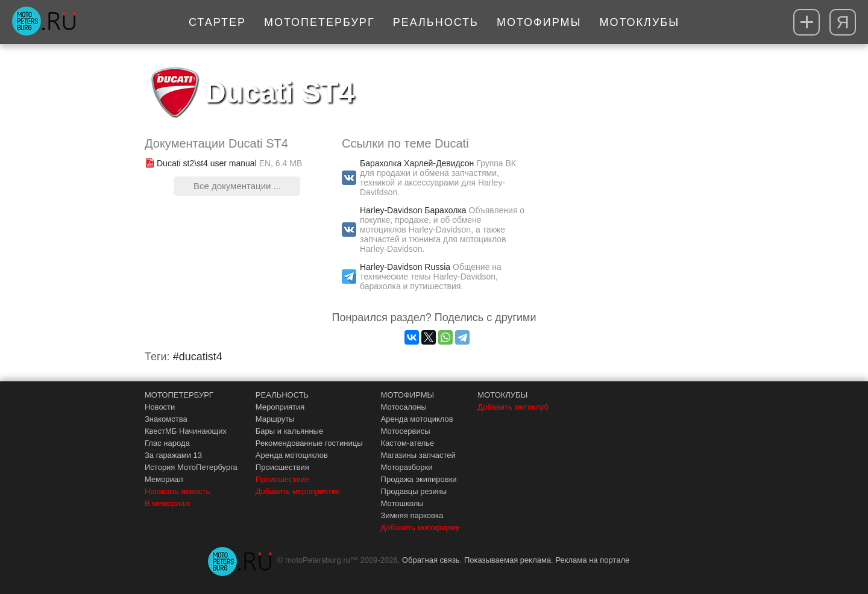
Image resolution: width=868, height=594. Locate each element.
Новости (160, 407)
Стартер (217, 22)
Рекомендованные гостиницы (309, 443)
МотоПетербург (319, 22)
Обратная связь (431, 560)
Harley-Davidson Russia (405, 267)
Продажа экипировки (419, 479)
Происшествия (282, 467)
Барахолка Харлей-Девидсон (417, 163)
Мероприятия (280, 407)
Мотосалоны (404, 407)
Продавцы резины (414, 491)
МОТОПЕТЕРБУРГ (179, 395)
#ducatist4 (198, 357)
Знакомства (166, 419)
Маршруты (275, 419)
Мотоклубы (639, 22)
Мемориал (164, 479)
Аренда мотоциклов (292, 455)
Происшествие (282, 479)
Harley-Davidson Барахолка (413, 210)
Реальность (436, 22)
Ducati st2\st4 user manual (207, 163)
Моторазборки (407, 467)
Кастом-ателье (408, 443)
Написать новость (177, 491)
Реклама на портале (592, 560)
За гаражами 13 (173, 455)
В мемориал (167, 503)
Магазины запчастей (418, 455)
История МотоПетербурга (191, 467)
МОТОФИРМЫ (408, 395)
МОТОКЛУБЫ (502, 395)
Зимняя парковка (412, 515)
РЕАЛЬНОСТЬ (282, 395)
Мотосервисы (406, 431)
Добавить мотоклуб (513, 407)
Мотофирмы (539, 22)
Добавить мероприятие (298, 491)
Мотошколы (402, 503)
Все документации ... (237, 186)
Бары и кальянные (289, 431)
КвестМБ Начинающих (186, 431)
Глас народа (167, 443)
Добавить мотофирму (420, 527)
